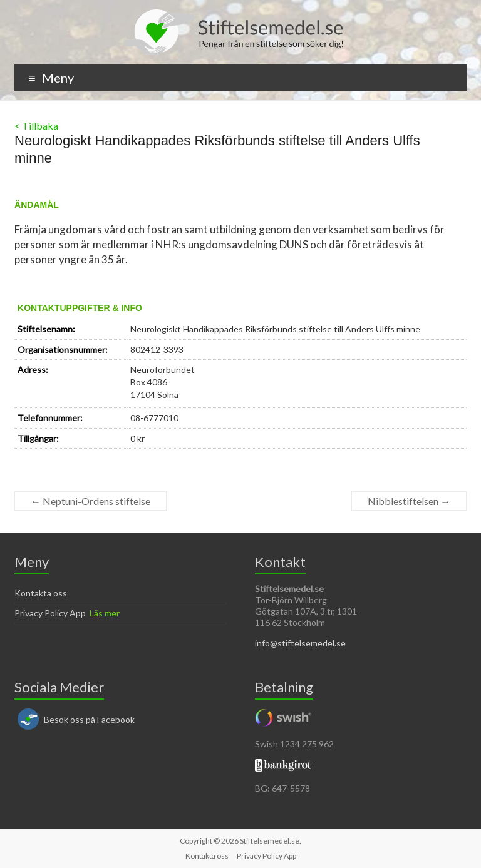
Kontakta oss (41, 593)
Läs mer (105, 613)
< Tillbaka (36, 125)
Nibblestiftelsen (409, 501)
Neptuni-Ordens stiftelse (91, 501)
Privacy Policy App (50, 613)
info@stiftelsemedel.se (300, 643)
